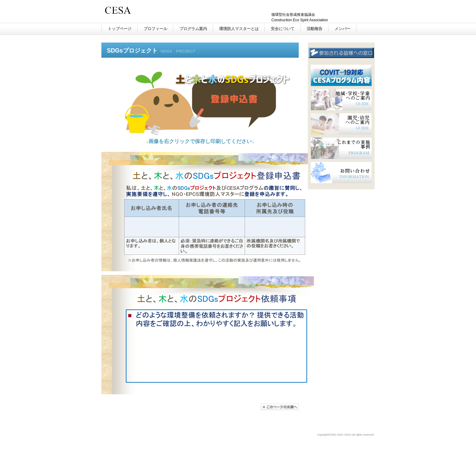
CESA (165, 12)
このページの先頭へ (280, 407)
